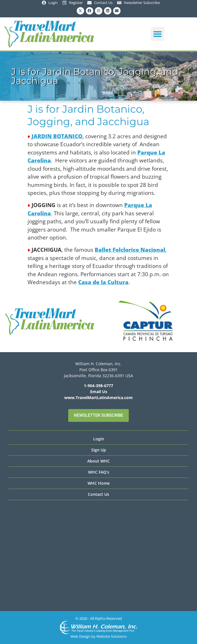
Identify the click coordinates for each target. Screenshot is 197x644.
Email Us (99, 392)
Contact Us (98, 494)
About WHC (98, 461)
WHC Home (99, 483)
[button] (157, 34)
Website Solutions (112, 636)
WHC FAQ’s (99, 472)
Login (99, 439)
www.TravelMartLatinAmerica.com (98, 398)
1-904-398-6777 (98, 386)
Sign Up (99, 450)
